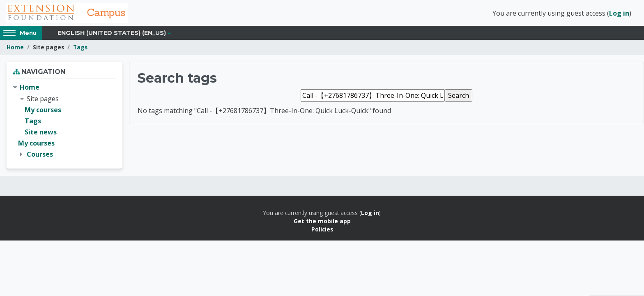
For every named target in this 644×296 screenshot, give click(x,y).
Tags (80, 48)
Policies (322, 230)
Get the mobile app (322, 222)
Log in (619, 14)
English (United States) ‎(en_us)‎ (112, 34)
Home (15, 48)
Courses (40, 155)
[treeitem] (64, 122)
